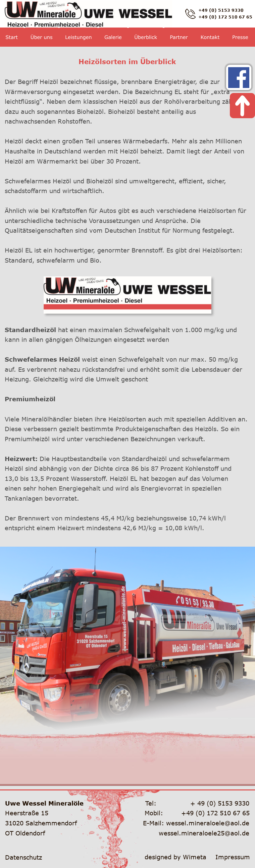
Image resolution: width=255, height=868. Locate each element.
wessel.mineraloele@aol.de (208, 823)
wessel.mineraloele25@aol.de (204, 833)
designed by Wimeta (175, 857)
